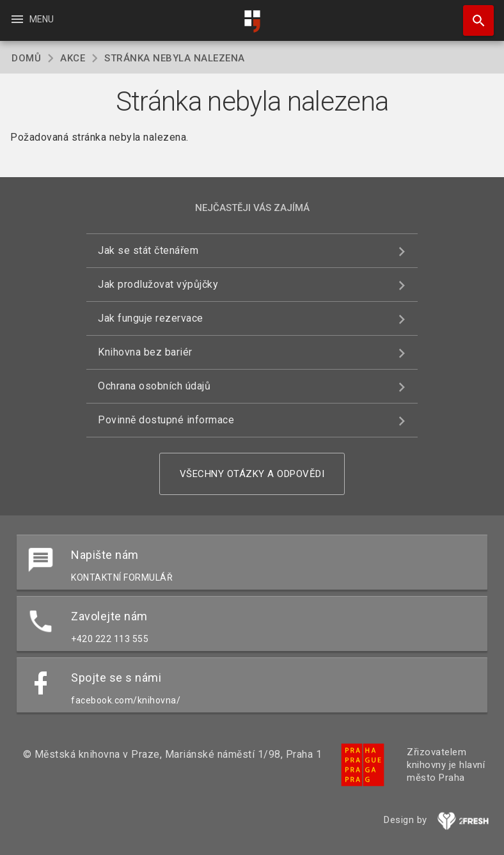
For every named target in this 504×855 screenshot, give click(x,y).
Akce (73, 58)
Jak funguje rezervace (151, 318)
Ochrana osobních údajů (154, 386)
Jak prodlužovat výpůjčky (158, 284)
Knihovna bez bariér (145, 352)
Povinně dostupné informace (166, 420)
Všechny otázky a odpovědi (252, 474)
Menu (32, 19)
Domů (26, 58)
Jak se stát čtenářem (148, 250)
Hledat (473, 14)
